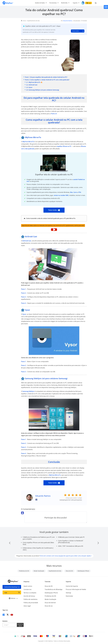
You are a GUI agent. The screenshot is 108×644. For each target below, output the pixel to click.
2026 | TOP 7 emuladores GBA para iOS (71, 546)
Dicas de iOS (69, 571)
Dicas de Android (50, 603)
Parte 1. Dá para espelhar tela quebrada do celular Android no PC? (46, 77)
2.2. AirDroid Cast (32, 85)
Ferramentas (53, 3)
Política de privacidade (31, 603)
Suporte (75, 3)
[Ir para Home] (8, 3)
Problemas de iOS (24, 571)
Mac (71, 192)
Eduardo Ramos (68, 21)
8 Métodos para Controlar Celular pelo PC (71, 537)
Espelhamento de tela (33, 21)
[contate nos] (106, 7)
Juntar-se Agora (20, 625)
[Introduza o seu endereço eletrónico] (10, 625)
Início (24, 21)
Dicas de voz (49, 606)
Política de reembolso (31, 599)
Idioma (13, 598)
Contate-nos (28, 589)
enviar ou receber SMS (61, 195)
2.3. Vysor (29, 87)
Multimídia (64, 3)
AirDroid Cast (27, 241)
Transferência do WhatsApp (54, 589)
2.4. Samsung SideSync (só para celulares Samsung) (43, 90)
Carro (75, 192)
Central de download (11, 587)
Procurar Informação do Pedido (76, 589)
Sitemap (68, 593)
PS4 (80, 192)
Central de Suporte (72, 586)
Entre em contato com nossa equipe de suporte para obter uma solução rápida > (66, 556)
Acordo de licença (29, 596)
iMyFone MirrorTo (28, 142)
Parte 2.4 (54, 114)
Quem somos (28, 586)
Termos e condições (30, 593)
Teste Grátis (76, 31)
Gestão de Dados (40, 3)
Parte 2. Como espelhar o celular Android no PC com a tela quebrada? (47, 80)
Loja (89, 3)
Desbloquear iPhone (83, 571)
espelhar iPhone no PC (64, 146)
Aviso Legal (27, 606)
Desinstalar (69, 596)
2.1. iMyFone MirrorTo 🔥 (34, 82)
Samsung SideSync (28, 391)
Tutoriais (48, 582)
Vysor (24, 314)
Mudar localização (39, 571)
